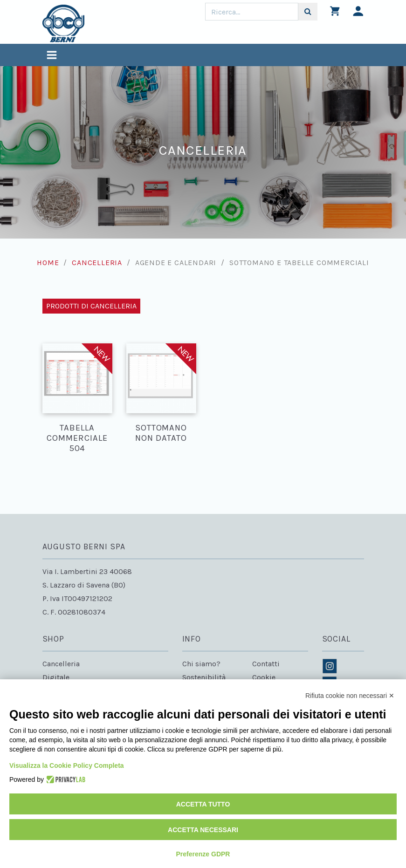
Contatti (266, 664)
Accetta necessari (203, 830)
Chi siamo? (201, 664)
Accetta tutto (203, 804)
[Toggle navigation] (52, 56)
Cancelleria (97, 263)
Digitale (56, 677)
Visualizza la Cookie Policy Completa (67, 765)
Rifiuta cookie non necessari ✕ (350, 696)
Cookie (264, 677)
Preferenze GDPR (203, 854)
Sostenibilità (204, 677)
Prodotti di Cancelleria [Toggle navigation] (91, 306)
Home (48, 263)
